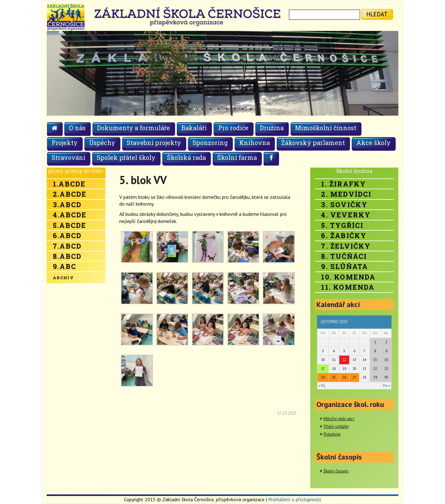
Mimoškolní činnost (326, 128)
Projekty (65, 143)
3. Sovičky (344, 205)
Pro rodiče (233, 128)
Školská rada (186, 157)
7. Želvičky (346, 246)
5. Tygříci (342, 225)
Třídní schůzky (336, 426)
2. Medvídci (346, 194)
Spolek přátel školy (126, 157)
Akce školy (373, 143)
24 (323, 377)
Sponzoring (210, 143)
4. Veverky (346, 215)
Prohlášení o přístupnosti (295, 499)
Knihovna (254, 143)
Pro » (386, 386)
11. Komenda (348, 287)
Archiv (63, 278)
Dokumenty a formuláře (133, 128)
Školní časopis (336, 471)
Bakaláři (194, 128)
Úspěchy (102, 143)
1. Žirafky (343, 184)
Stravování (68, 157)
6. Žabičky (344, 235)
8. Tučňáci (344, 256)
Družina (272, 128)
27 (354, 377)
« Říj (322, 386)
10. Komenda (348, 277)
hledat (377, 14)
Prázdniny (332, 434)
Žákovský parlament (313, 143)
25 (334, 377)
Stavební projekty (154, 143)
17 (323, 369)
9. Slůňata (345, 266)
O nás (77, 128)
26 (344, 377)
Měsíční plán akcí (339, 419)
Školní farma (237, 157)
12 (344, 360)
